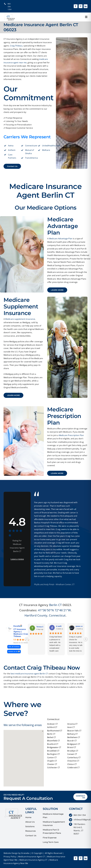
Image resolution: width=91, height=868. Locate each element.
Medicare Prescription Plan (71, 435)
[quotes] (13, 808)
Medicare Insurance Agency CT (33, 860)
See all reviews (14, 647)
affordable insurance (44, 519)
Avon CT (71, 727)
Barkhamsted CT (55, 731)
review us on (13, 651)
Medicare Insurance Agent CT (31, 857)
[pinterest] (81, 6)
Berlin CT (55, 605)
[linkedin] (86, 6)
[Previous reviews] (27, 639)
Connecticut (57, 615)
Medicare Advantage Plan (61, 239)
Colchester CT (53, 768)
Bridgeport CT (74, 744)
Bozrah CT (72, 741)
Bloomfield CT (53, 741)
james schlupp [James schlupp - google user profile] (82, 626)
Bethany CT (72, 734)
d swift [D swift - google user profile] (59, 626)
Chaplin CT (52, 761)
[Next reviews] (85, 639)
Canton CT (52, 757)
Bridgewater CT (54, 747)
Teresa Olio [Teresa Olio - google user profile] (41, 627)
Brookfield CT (53, 751)
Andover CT (52, 724)
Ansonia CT (72, 724)
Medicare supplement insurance (20, 319)
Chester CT (52, 764)
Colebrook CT (73, 768)
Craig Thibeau (16, 46)
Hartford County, (36, 615)
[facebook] (76, 6)
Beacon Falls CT (74, 731)
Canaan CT (72, 754)
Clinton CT (72, 764)
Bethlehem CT (74, 737)
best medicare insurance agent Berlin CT (29, 674)
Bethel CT (51, 737)
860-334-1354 (10, 7)
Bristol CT (72, 747)
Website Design (11, 853)
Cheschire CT (73, 761)
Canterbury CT (74, 757)
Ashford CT (52, 727)
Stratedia (25, 853)
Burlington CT (53, 754)
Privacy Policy (10, 857)
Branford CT (53, 744)
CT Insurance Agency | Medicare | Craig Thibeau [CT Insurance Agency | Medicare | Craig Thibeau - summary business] (21, 633)
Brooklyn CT (73, 751)
